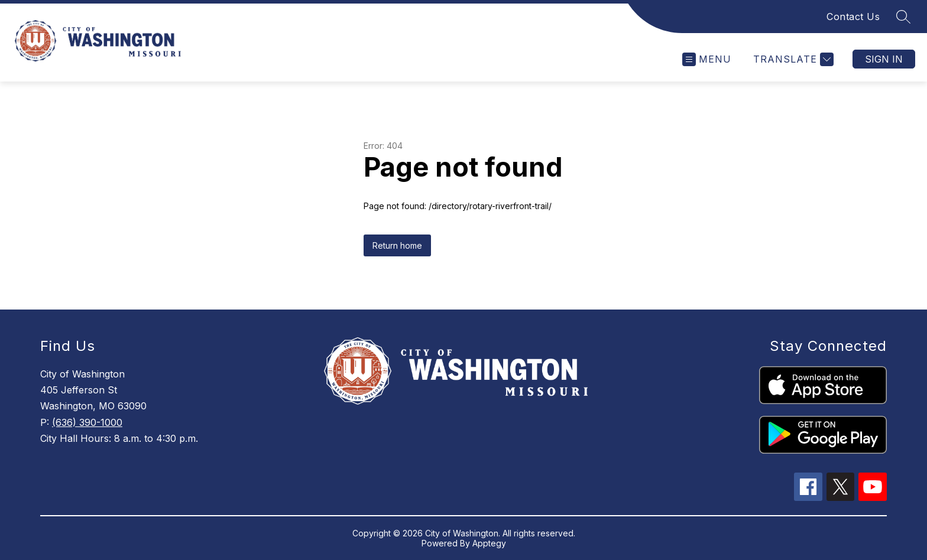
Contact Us (853, 17)
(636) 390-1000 (87, 422)
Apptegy (489, 543)
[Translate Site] (792, 59)
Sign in (884, 59)
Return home (397, 245)
